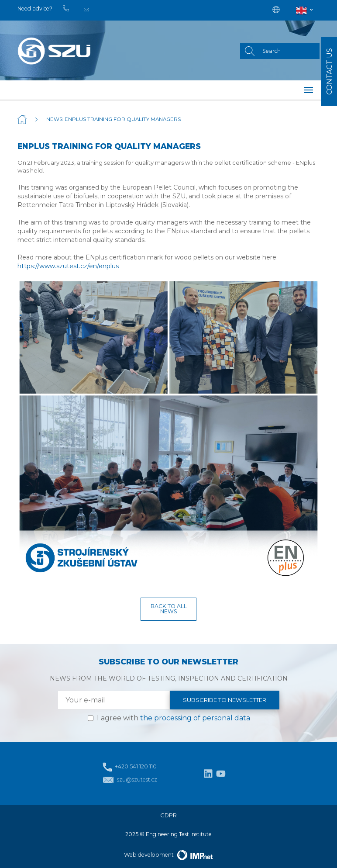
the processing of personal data (195, 718)
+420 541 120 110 (130, 767)
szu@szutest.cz (130, 780)
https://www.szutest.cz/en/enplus (68, 266)
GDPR (168, 815)
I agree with (174, 718)
